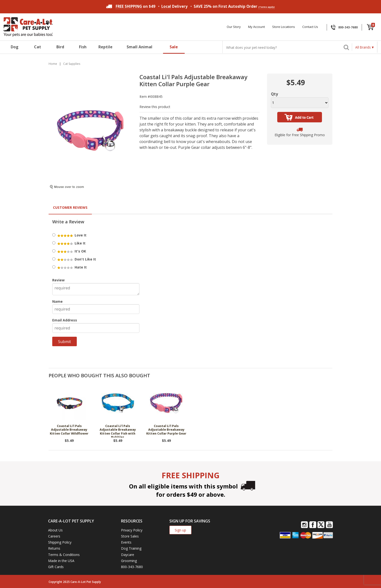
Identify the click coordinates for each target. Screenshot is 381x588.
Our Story (234, 27)
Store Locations (284, 27)
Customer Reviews (70, 207)
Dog (15, 47)
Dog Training (131, 548)
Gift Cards (56, 567)
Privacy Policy (132, 530)
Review (58, 280)
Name (57, 301)
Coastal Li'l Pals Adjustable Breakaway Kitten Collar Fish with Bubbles (118, 431)
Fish (83, 47)
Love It (72, 235)
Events (126, 542)
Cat (38, 47)
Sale (174, 47)
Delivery (174, 6)
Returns (54, 548)
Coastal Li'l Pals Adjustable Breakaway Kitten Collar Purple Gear (166, 430)
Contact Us (310, 27)
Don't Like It (76, 259)
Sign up (180, 530)
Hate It (72, 267)
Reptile (105, 47)
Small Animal (139, 47)
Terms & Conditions (64, 555)
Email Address (65, 320)
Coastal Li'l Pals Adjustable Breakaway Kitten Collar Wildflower (69, 430)
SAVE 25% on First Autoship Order (234, 6)
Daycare (128, 555)
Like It (71, 243)
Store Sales (130, 536)
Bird (60, 47)
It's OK (71, 251)
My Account (256, 27)
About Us (55, 530)
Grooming (129, 561)
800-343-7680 (348, 27)
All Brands (363, 47)
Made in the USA (61, 561)
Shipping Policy (60, 542)
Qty (274, 94)
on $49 (131, 6)
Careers (54, 536)
